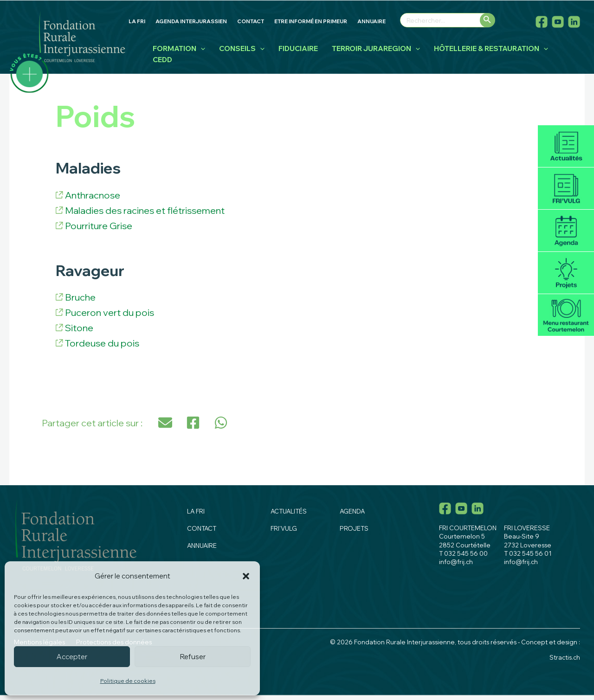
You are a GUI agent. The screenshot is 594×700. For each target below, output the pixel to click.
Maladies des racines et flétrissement (145, 210)
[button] (246, 576)
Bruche (80, 297)
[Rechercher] (487, 20)
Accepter (72, 657)
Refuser (193, 657)
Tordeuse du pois (102, 343)
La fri (196, 511)
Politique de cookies (128, 681)
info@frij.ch (456, 562)
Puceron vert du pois (110, 312)
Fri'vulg (566, 189)
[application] (201, 49)
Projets (566, 273)
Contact (202, 528)
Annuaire (202, 546)
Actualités (566, 146)
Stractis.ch (565, 657)
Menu (566, 315)
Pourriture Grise (99, 226)
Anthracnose (93, 195)
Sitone (79, 328)
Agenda (566, 231)
